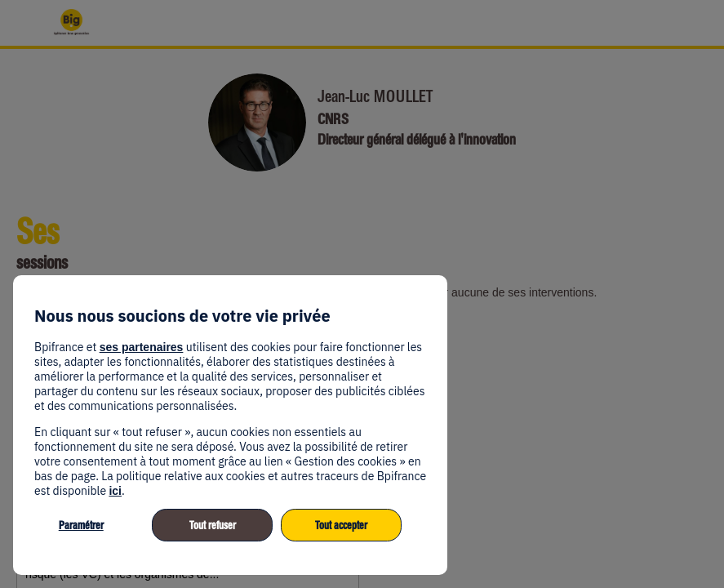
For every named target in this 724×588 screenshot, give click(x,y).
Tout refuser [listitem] (213, 526)
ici (115, 491)
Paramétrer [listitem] (81, 526)
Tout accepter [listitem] (341, 526)
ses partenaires (142, 347)
